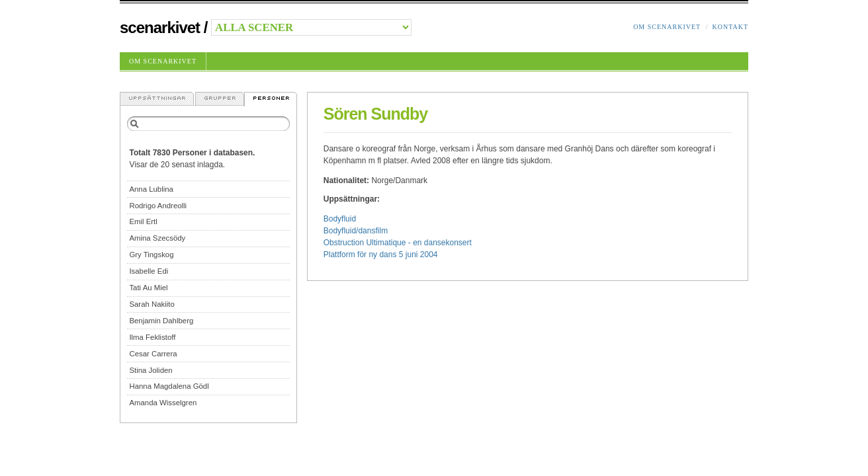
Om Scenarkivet (667, 27)
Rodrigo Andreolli (158, 206)
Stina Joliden (151, 370)
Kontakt (730, 27)
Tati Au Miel (148, 288)
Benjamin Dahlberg (161, 321)
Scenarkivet (160, 27)
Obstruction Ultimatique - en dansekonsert (398, 243)
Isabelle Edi (149, 271)
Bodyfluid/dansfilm (356, 231)
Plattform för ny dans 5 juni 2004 (381, 255)
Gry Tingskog (151, 255)
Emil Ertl (143, 221)
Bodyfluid (340, 219)
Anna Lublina (151, 189)
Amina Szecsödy (157, 238)
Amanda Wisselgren (163, 403)
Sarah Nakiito (152, 304)
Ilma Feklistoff (152, 337)
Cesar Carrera (153, 354)
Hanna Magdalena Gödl (169, 386)
